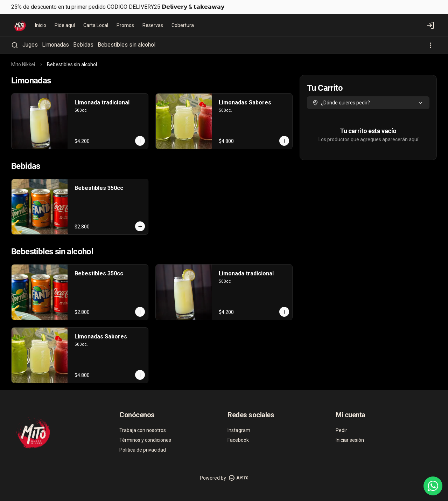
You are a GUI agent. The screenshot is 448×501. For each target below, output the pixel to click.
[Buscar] (15, 45)
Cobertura (183, 25)
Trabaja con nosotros (143, 430)
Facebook (238, 440)
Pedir (341, 430)
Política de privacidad (143, 450)
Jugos (30, 45)
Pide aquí (65, 25)
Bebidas (83, 45)
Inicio (41, 25)
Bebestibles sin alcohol (127, 45)
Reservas (153, 25)
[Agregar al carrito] (140, 141)
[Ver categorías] (430, 45)
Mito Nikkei (23, 64)
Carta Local (96, 25)
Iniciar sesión (350, 440)
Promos (125, 25)
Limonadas (55, 45)
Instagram (239, 430)
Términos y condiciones (145, 440)
